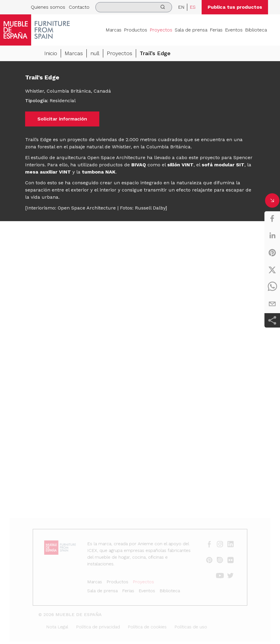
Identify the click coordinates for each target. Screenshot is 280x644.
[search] (134, 7)
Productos (136, 30)
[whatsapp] (272, 287)
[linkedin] (272, 236)
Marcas (114, 30)
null (95, 53)
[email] (272, 304)
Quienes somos (48, 7)
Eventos (234, 30)
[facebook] (272, 218)
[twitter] (272, 270)
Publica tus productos (235, 7)
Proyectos (161, 30)
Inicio (51, 53)
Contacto (79, 7)
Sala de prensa (191, 30)
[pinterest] (272, 253)
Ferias (216, 30)
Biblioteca (256, 30)
